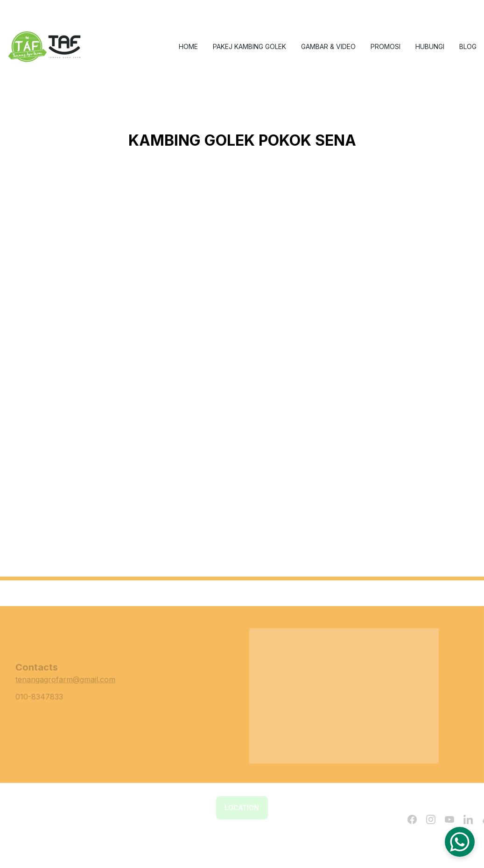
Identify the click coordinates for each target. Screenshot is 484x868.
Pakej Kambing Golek (249, 46)
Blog (468, 46)
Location (242, 808)
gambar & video (328, 46)
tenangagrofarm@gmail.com (65, 679)
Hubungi (430, 46)
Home (188, 46)
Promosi (386, 46)
